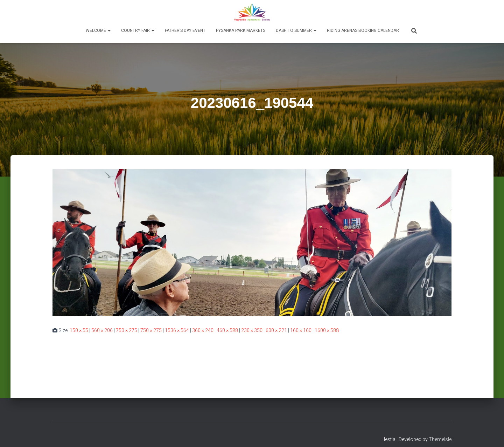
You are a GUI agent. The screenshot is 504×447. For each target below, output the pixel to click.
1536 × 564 (177, 330)
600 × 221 (276, 330)
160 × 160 (301, 330)
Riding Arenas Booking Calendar (363, 30)
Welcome (98, 30)
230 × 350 (252, 330)
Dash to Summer (296, 30)
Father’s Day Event (185, 30)
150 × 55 (79, 330)
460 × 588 (227, 330)
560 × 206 (102, 330)
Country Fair (138, 30)
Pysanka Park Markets (241, 30)
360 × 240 (203, 330)
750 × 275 (127, 330)
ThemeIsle (440, 439)
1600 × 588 (327, 330)
